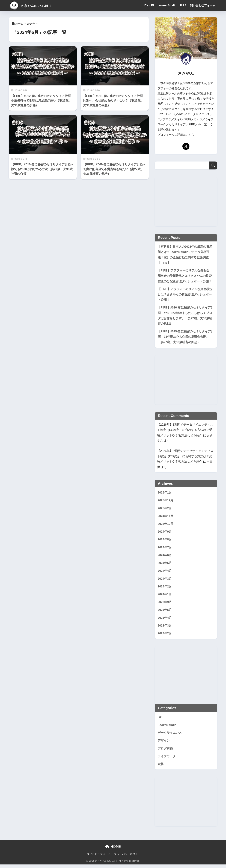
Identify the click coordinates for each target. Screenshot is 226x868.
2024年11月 (166, 518)
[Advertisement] (186, 201)
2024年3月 (165, 581)
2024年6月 (165, 557)
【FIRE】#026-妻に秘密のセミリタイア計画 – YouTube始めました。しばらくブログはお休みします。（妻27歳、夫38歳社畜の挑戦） (186, 317)
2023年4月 (165, 620)
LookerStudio (167, 728)
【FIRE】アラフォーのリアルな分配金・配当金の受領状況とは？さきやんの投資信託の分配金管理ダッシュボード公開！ (185, 276)
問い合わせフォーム (203, 5)
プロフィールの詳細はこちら (176, 135)
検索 (213, 165)
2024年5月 (165, 565)
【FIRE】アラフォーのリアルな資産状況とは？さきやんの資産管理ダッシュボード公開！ (185, 295)
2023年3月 (165, 628)
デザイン (164, 744)
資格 (161, 768)
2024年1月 (165, 597)
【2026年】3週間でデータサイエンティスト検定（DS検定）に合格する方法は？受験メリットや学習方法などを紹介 (185, 431)
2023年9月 (165, 605)
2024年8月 (165, 541)
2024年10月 (166, 526)
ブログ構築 (165, 752)
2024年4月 (165, 573)
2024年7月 (165, 549)
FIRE (183, 5)
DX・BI (149, 5)
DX (160, 720)
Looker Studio (167, 5)
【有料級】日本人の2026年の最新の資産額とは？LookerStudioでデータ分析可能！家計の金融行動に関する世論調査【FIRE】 (185, 255)
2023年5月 (165, 612)
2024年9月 (165, 533)
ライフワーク (167, 760)
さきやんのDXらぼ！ (36, 5)
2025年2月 (165, 510)
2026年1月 (165, 494)
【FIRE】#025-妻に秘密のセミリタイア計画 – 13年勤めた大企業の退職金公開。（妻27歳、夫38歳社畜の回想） (186, 338)
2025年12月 (166, 502)
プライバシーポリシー (127, 858)
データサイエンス (170, 736)
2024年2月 (165, 589)
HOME (113, 850)
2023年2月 (165, 636)
